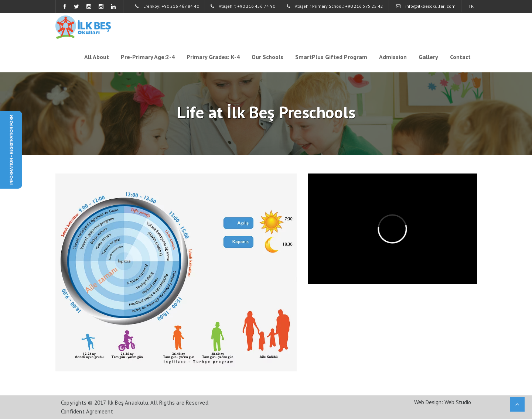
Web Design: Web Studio (443, 402)
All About (97, 57)
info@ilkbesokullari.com (426, 6)
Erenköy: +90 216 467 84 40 (167, 6)
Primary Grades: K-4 (213, 57)
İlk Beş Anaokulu (128, 403)
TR (471, 6)
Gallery (428, 57)
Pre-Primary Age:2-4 (148, 57)
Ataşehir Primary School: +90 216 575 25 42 (335, 6)
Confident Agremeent (87, 411)
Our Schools (267, 57)
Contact (460, 57)
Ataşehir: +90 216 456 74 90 (243, 6)
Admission (393, 57)
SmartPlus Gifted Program (331, 57)
